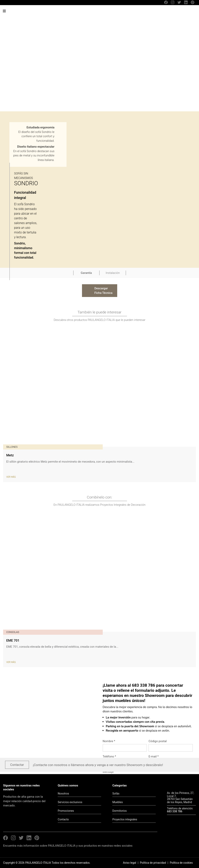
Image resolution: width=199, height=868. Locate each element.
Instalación (113, 273)
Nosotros (63, 794)
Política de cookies (181, 863)
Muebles (118, 802)
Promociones (66, 811)
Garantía (86, 273)
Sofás (116, 794)
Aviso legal (129, 863)
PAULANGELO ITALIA (33, 13)
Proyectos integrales (125, 819)
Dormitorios (119, 811)
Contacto (63, 819)
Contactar (17, 765)
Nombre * (109, 741)
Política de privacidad (153, 863)
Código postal (158, 741)
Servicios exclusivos (70, 802)
